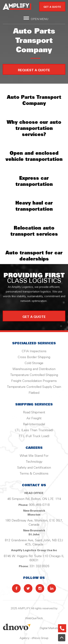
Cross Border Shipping (34, 357)
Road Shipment (34, 412)
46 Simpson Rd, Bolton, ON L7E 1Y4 (34, 499)
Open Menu (40, 19)
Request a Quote (34, 70)
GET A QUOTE (52, 7)
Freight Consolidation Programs (34, 381)
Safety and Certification (34, 468)
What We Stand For (34, 456)
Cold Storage (34, 363)
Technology (34, 462)
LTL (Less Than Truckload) (34, 430)
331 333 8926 (39, 566)
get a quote (34, 317)
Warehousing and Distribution (34, 369)
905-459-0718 (39, 505)
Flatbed (34, 393)
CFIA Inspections (34, 351)
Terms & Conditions (34, 474)
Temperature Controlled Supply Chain (34, 387)
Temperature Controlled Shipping (34, 375)
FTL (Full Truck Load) (34, 436)
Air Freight (34, 418)
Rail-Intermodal (34, 424)
